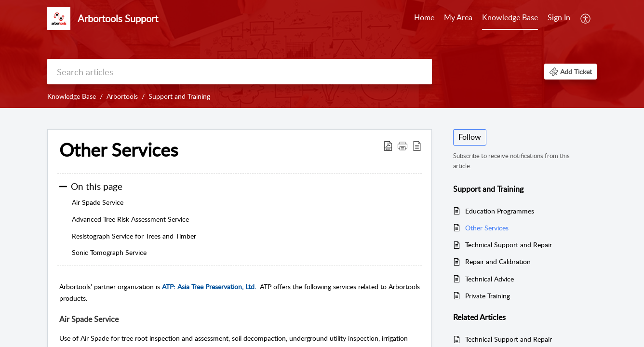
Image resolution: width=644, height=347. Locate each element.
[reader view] (417, 146)
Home (424, 17)
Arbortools (122, 96)
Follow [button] (470, 137)
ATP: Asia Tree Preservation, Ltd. (209, 287)
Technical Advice (490, 279)
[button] (570, 72)
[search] (240, 72)
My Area (458, 17)
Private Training (488, 296)
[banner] (322, 54)
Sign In (559, 17)
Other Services (119, 150)
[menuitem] (559, 18)
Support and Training (179, 96)
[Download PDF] (388, 146)
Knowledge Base (510, 17)
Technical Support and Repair (509, 245)
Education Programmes (500, 211)
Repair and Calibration (498, 261)
